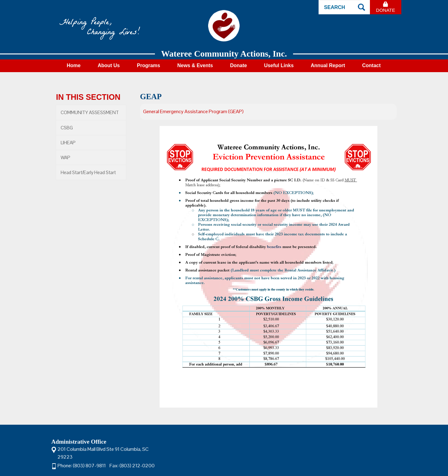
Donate (386, 10)
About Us (109, 65)
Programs (149, 65)
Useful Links (279, 65)
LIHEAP (68, 143)
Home (73, 65)
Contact (371, 65)
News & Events (195, 65)
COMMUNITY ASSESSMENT (90, 112)
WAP (65, 157)
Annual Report (328, 65)
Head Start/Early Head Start (88, 172)
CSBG (67, 128)
